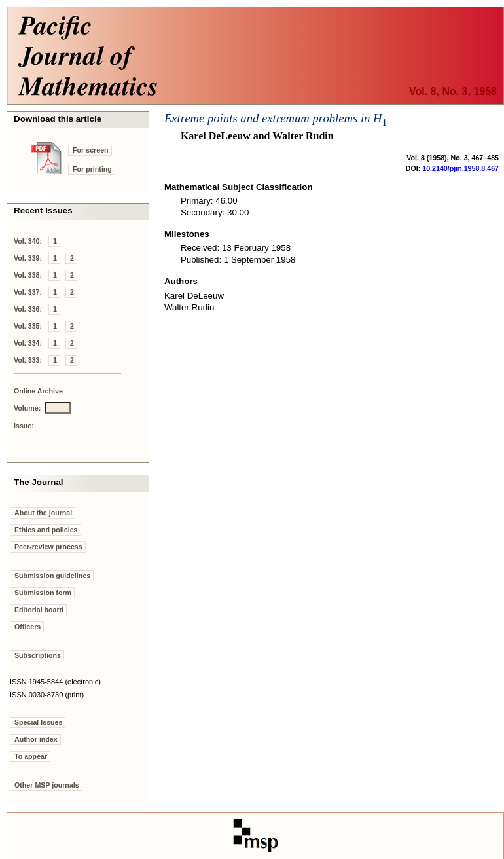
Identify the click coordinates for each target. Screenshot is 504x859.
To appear (31, 756)
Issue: (24, 426)
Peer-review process (48, 547)
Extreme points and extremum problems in (276, 118)
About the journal (43, 513)
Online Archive (38, 391)
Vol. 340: (28, 241)
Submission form (43, 593)
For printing (92, 169)
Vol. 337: (28, 292)
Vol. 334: (28, 343)
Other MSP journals (47, 785)
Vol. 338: (28, 275)
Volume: (27, 408)
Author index (36, 739)
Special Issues (38, 722)
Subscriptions (38, 655)
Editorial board (39, 610)
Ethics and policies (46, 530)
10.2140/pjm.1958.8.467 (460, 168)
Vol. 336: (28, 309)
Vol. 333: (28, 360)
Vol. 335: (28, 326)
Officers (27, 627)
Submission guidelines (52, 576)
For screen (91, 150)
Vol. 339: (28, 258)
